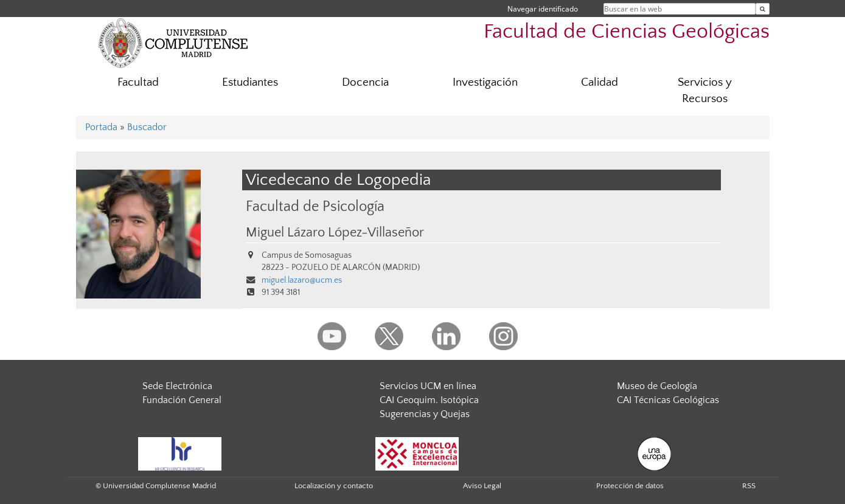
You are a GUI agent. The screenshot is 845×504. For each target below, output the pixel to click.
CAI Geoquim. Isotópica (429, 400)
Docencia (365, 82)
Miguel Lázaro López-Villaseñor (335, 233)
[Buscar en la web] (763, 9)
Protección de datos (630, 486)
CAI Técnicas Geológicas (668, 400)
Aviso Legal (482, 486)
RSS (749, 486)
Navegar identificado (543, 9)
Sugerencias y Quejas (425, 414)
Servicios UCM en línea (428, 386)
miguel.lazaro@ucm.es (302, 280)
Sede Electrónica (177, 386)
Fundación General (182, 400)
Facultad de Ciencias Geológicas (627, 32)
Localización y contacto (334, 486)
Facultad (138, 82)
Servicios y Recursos (705, 91)
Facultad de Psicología (315, 206)
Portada (101, 127)
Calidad (600, 82)
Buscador (147, 127)
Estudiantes (250, 82)
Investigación (485, 82)
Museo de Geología (657, 386)
